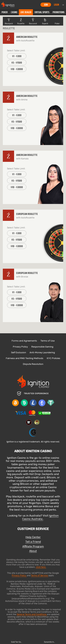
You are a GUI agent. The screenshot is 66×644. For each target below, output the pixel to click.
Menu (63, 5)
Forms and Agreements (24, 341)
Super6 (45, 21)
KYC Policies (54, 358)
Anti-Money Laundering (42, 352)
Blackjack (9, 21)
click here (41, 567)
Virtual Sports (42, 12)
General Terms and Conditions (32, 614)
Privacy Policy (20, 347)
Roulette (21, 21)
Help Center (33, 537)
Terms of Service (40, 576)
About (33, 551)
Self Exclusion (19, 352)
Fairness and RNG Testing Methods (25, 358)
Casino (14, 12)
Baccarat (33, 21)
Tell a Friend (33, 542)
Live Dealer (26, 12)
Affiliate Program (33, 547)
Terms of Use (48, 341)
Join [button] (46, 5)
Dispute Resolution (33, 364)
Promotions (59, 12)
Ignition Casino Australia (40, 517)
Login (56, 5)
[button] (5, 12)
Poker (5, 12)
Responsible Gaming (42, 347)
